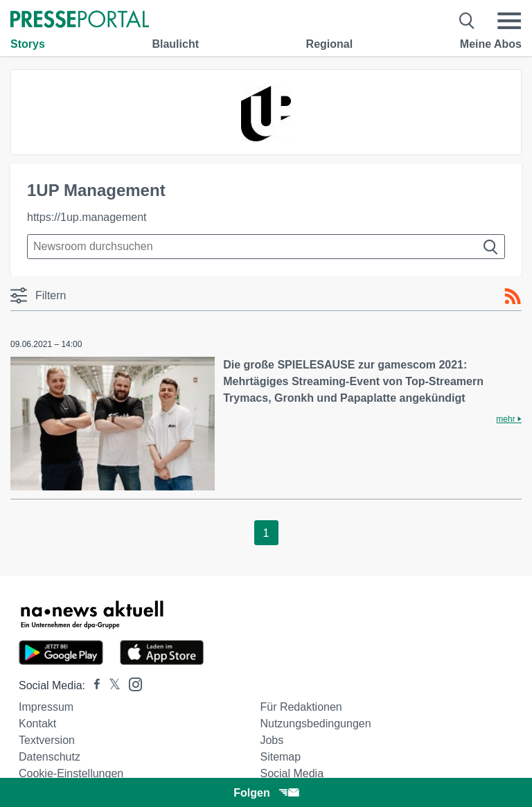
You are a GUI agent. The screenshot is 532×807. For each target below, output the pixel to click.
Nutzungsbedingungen (315, 724)
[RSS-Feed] (513, 296)
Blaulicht (175, 44)
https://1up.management (87, 217)
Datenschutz (50, 757)
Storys (28, 44)
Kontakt (37, 724)
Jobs (272, 740)
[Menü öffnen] (509, 21)
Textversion (47, 740)
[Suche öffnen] (467, 21)
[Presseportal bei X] (110, 685)
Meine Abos (491, 44)
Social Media (292, 773)
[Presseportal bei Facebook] (93, 685)
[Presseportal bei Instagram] (131, 683)
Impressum (46, 707)
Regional (330, 44)
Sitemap (280, 757)
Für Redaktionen (301, 707)
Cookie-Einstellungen (71, 773)
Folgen (266, 793)
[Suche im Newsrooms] (266, 247)
